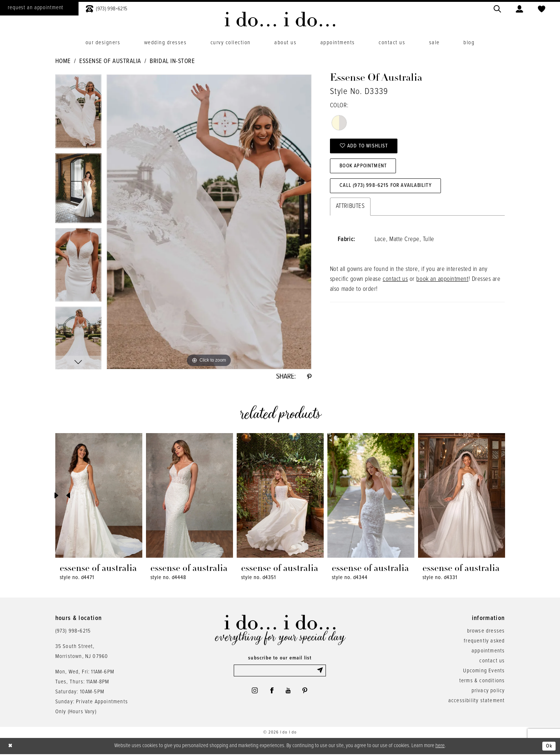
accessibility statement (477, 702)
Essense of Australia (110, 62)
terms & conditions (482, 682)
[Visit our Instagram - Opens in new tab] (253, 693)
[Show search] (497, 8)
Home (63, 62)
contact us (395, 284)
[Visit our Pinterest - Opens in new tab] (307, 693)
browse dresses (486, 632)
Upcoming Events (484, 672)
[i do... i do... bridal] (280, 19)
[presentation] (99, 497)
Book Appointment (367, 168)
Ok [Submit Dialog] (548, 748)
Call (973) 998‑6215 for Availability (390, 190)
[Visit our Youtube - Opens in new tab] (289, 693)
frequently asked (484, 642)
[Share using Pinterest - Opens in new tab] (309, 377)
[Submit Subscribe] (321, 672)
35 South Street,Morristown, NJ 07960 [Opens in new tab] (82, 653)
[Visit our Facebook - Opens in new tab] (271, 693)
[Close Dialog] (11, 748)
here (440, 747)
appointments (488, 652)
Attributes (350, 211)
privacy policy (488, 692)
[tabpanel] (78, 114)
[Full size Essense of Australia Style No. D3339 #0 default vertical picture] (209, 222)
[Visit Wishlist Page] (542, 8)
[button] (519, 8)
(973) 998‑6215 (73, 632)
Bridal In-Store (172, 62)
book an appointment (442, 284)
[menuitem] (107, 8)
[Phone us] (107, 8)
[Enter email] (280, 672)
